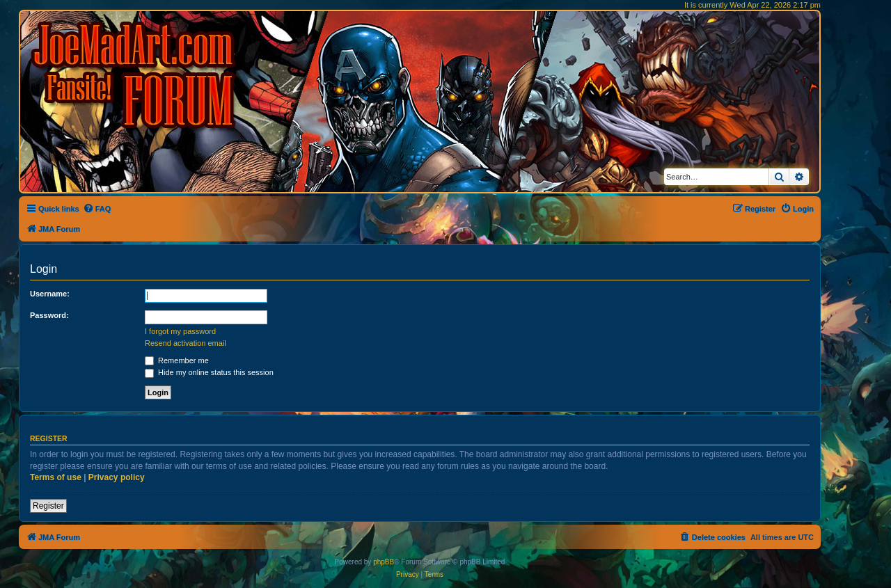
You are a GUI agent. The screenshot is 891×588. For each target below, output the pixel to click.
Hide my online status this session (209, 372)
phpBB (384, 562)
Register (48, 506)
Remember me (177, 360)
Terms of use (56, 477)
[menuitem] (97, 209)
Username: (50, 294)
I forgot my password (180, 331)
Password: (49, 315)
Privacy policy (117, 477)
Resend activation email (186, 343)
